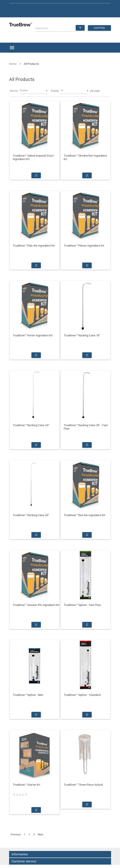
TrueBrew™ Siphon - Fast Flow (82, 605)
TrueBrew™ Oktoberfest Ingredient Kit (85, 157)
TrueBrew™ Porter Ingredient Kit (33, 335)
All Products (31, 64)
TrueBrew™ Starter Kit (26, 785)
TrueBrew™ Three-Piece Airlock (83, 785)
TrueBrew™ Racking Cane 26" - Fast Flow (86, 427)
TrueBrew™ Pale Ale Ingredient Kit (34, 246)
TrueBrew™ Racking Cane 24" (31, 425)
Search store (42, 28)
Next (41, 834)
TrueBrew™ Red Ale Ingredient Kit (84, 515)
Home (13, 64)
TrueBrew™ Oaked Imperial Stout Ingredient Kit (33, 157)
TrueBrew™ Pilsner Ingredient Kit (84, 246)
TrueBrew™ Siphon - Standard (82, 695)
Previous (16, 834)
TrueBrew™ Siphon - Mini (28, 695)
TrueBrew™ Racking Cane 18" (82, 335)
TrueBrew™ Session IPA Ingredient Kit (36, 605)
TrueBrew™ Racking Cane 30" (31, 515)
